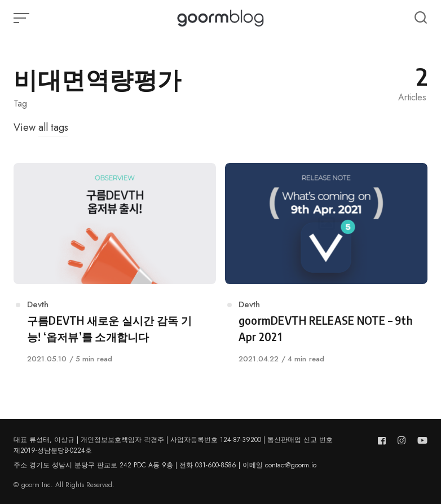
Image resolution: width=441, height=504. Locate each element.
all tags (53, 127)
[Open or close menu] (23, 18)
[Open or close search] (421, 18)
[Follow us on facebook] (384, 441)
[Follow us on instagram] (402, 441)
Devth (38, 304)
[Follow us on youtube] (420, 441)
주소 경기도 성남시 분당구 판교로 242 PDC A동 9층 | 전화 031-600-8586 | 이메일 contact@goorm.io (165, 465)
